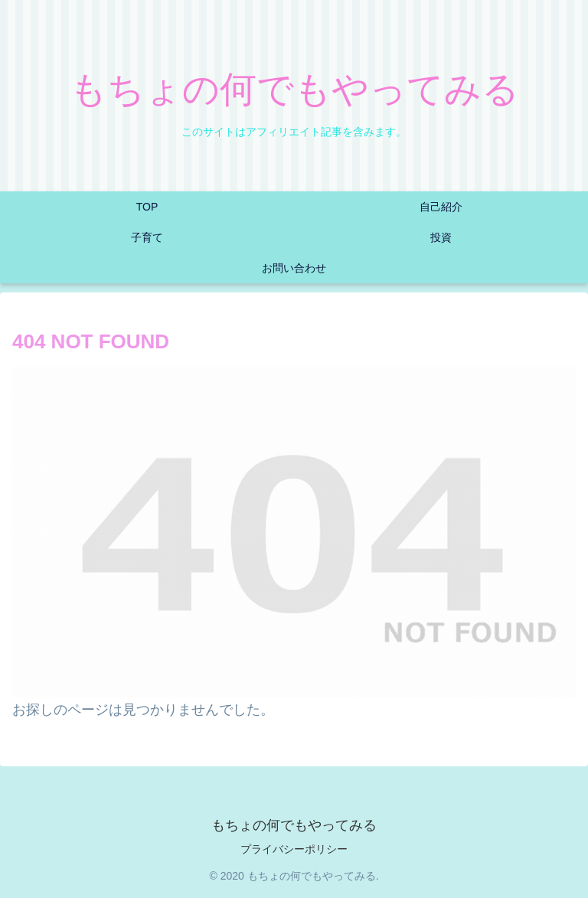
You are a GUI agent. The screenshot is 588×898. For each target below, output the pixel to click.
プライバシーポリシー (294, 849)
